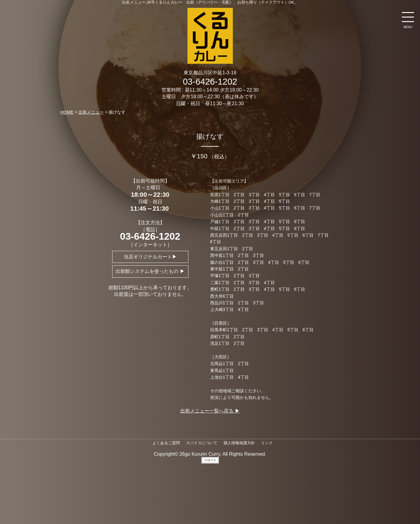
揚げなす (210, 136)
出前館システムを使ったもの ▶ (150, 271)
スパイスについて (202, 443)
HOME (67, 112)
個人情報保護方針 (239, 443)
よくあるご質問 (166, 443)
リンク (267, 443)
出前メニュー (91, 112)
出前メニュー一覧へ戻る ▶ (210, 411)
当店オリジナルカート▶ (150, 257)
